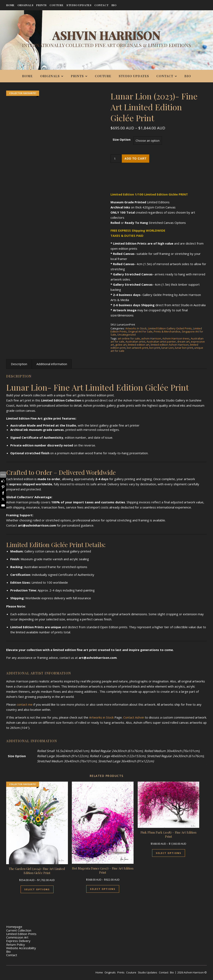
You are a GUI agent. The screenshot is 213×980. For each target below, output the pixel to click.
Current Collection (19, 930)
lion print (155, 348)
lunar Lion (168, 348)
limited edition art (139, 345)
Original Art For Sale (140, 331)
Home (10, 5)
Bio (114, 5)
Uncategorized (126, 335)
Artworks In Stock (136, 328)
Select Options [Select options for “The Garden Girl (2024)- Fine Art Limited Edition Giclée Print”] (37, 889)
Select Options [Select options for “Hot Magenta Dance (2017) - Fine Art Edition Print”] (103, 889)
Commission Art (17, 937)
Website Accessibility (21, 948)
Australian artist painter (161, 342)
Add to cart (136, 159)
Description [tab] (19, 364)
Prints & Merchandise (167, 331)
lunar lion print (184, 348)
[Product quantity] (116, 159)
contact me (25, 704)
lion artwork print (137, 348)
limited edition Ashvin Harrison (170, 345)
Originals (25, 5)
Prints (41, 5)
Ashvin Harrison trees (176, 338)
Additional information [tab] (52, 364)
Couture (57, 5)
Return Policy (16, 944)
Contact (102, 5)
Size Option (122, 139)
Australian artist (135, 342)
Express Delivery (18, 941)
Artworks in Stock (101, 717)
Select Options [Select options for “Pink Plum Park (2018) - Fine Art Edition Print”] (169, 853)
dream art (183, 342)
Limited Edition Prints (21, 934)
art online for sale (129, 338)
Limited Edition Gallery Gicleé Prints (170, 328)
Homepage (14, 927)
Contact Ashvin (134, 717)
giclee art (121, 345)
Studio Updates (79, 5)
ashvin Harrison (151, 338)
